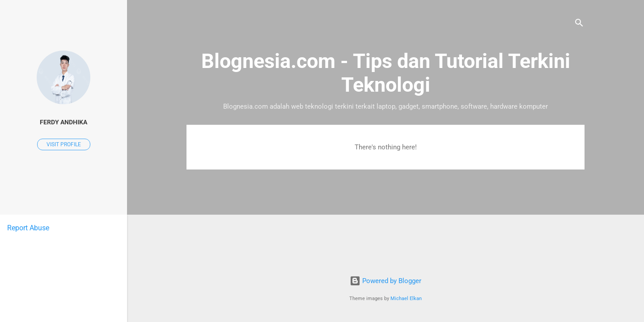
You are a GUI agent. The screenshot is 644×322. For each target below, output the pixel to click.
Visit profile (64, 144)
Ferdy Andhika (64, 122)
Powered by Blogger (386, 281)
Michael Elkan (406, 299)
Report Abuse (28, 228)
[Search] (579, 24)
